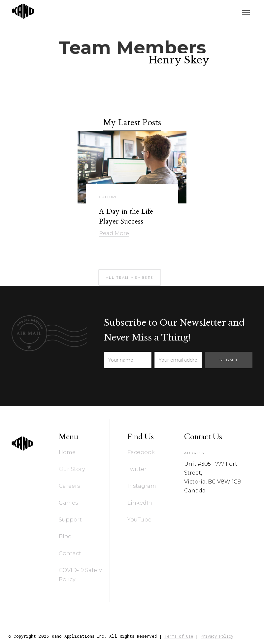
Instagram (142, 486)
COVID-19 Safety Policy (80, 575)
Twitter (137, 469)
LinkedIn (140, 503)
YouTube (139, 520)
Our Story (72, 469)
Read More (114, 233)
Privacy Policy (217, 636)
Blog (65, 537)
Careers (69, 486)
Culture (109, 197)
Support (70, 520)
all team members (130, 278)
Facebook (141, 452)
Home (67, 452)
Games (68, 503)
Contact (70, 553)
